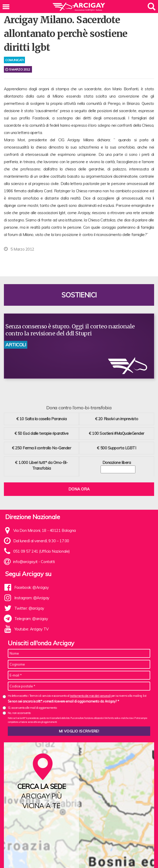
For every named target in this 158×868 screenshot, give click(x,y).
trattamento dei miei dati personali (90, 696)
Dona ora (79, 489)
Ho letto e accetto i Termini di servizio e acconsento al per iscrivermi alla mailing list (77, 696)
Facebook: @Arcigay (32, 587)
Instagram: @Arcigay (32, 598)
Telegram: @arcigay (31, 619)
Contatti (48, 562)
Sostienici (79, 295)
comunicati (14, 60)
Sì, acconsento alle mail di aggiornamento (32, 708)
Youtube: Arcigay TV (31, 629)
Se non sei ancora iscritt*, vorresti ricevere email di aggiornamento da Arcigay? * (63, 701)
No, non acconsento (19, 713)
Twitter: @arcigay (29, 608)
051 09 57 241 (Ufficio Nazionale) (42, 551)
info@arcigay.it (25, 562)
